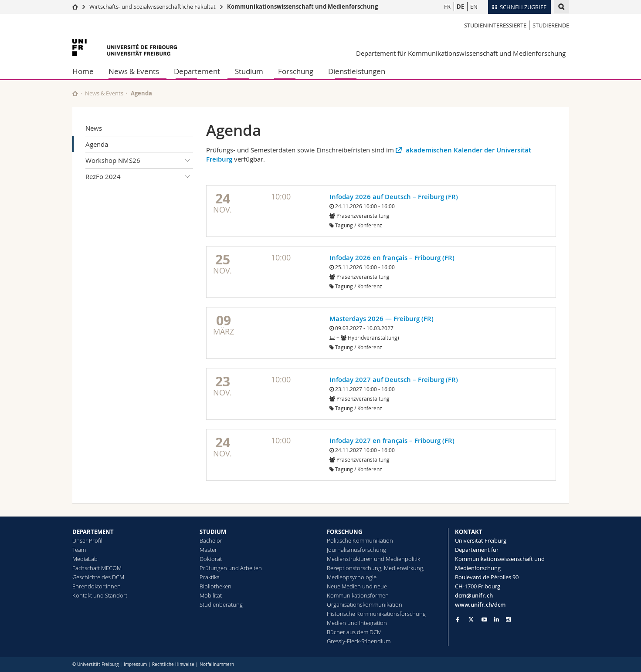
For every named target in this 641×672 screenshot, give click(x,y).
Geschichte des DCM (98, 577)
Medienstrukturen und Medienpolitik (373, 559)
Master (208, 550)
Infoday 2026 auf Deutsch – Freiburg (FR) (394, 197)
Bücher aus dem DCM (354, 632)
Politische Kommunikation (360, 540)
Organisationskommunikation (365, 604)
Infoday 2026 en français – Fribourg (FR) (392, 258)
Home (83, 71)
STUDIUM (213, 532)
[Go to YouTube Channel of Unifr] (484, 620)
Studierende (551, 25)
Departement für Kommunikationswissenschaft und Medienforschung (461, 53)
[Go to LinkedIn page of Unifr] (497, 620)
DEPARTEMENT (93, 532)
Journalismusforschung (356, 550)
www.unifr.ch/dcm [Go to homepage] (480, 604)
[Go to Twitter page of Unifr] (471, 619)
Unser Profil (87, 540)
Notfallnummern (217, 664)
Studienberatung (221, 604)
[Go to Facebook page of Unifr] (458, 619)
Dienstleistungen (357, 71)
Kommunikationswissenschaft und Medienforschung (302, 7)
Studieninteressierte (495, 25)
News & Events (134, 71)
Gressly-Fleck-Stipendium (359, 641)
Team (79, 550)
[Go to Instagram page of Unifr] (508, 620)
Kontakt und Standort (100, 595)
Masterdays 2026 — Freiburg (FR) (382, 319)
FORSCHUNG (344, 532)
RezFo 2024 (139, 176)
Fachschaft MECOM (97, 568)
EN (474, 7)
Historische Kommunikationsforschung (376, 614)
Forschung (296, 71)
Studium (249, 71)
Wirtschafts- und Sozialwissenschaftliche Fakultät (153, 7)
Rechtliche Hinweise (173, 664)
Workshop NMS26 (139, 160)
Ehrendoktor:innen (97, 586)
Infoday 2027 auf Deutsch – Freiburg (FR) (394, 380)
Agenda (97, 144)
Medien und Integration (357, 623)
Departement (197, 71)
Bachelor (211, 540)
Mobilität (211, 595)
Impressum (135, 664)
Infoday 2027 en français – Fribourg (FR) (392, 441)
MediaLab (85, 559)
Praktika (210, 577)
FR (447, 7)
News (94, 128)
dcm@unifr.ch (474, 595)
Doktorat (211, 559)
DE (460, 7)
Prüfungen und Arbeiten (231, 568)
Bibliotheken (215, 586)
